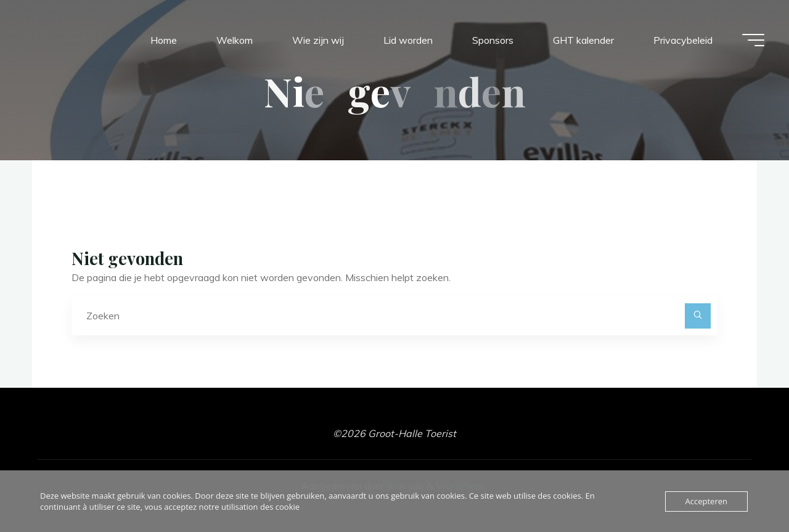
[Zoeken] (698, 316)
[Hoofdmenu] (753, 40)
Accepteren (706, 501)
